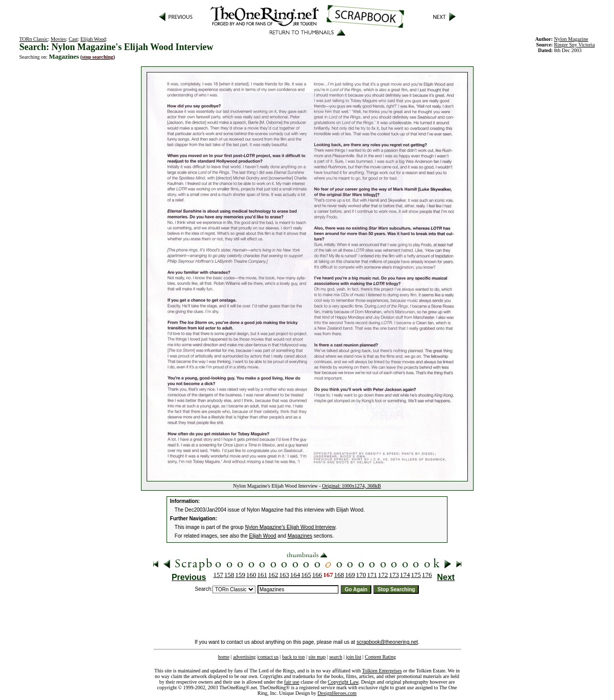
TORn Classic (34, 39)
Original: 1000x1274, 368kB (351, 486)
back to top (293, 657)
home (224, 657)
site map (317, 657)
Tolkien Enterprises (382, 671)
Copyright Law (343, 682)
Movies (58, 39)
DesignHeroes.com (337, 693)
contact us (268, 657)
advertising (244, 657)
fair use (292, 682)
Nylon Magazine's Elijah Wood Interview (290, 527)
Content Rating (380, 657)
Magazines (300, 536)
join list (353, 657)
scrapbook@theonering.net (387, 642)
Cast (73, 39)
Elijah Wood (93, 39)
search (336, 657)
